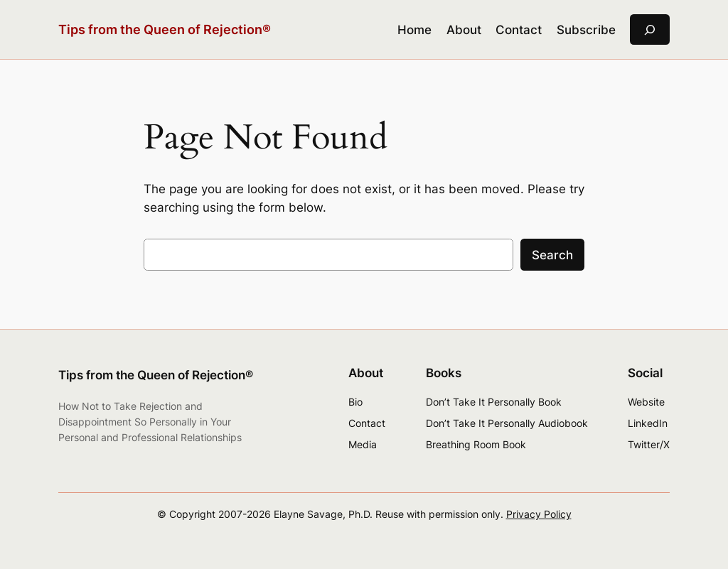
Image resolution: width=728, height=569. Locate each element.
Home (414, 30)
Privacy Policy (539, 514)
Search (552, 255)
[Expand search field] (650, 29)
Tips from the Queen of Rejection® (165, 29)
